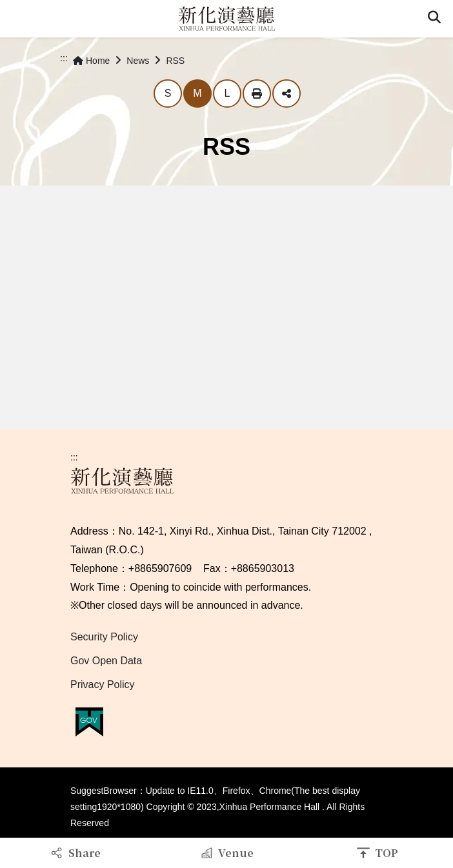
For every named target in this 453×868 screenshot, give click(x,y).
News (138, 61)
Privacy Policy (103, 685)
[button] (434, 19)
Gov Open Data (106, 661)
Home (91, 61)
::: (64, 58)
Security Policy (104, 637)
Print (257, 94)
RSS (175, 61)
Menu (18, 18)
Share (287, 94)
